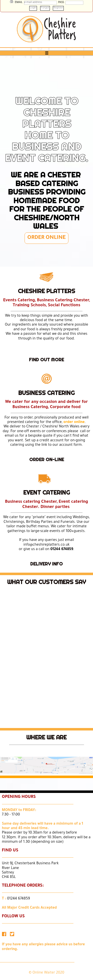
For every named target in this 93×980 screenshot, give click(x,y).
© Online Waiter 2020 (46, 973)
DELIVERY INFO (46, 564)
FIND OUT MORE (46, 360)
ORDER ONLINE (46, 238)
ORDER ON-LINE (47, 460)
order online (74, 422)
